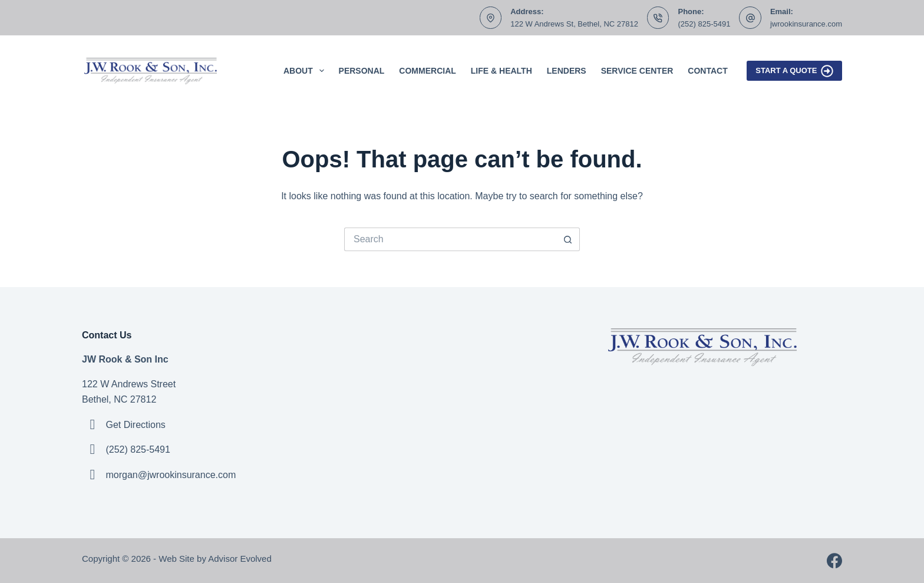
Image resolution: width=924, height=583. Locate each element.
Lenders (567, 71)
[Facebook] (834, 561)
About (306, 71)
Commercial (427, 71)
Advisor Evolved (241, 559)
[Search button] (568, 239)
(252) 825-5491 (704, 24)
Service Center (637, 71)
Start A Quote (794, 71)
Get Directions (135, 425)
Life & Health (501, 71)
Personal (362, 71)
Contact (707, 71)
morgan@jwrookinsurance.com (171, 475)
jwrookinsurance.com (806, 24)
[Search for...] (450, 239)
